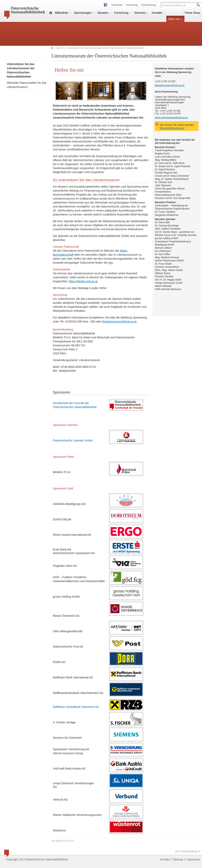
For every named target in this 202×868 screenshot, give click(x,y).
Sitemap (178, 859)
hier (111, 263)
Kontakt (158, 13)
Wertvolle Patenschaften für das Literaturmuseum (27, 85)
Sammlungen (84, 13)
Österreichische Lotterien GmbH (73, 440)
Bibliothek (63, 13)
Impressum (194, 859)
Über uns (175, 19)
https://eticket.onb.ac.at (83, 281)
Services (142, 13)
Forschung (123, 13)
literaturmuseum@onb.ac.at (170, 85)
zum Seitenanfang (188, 851)
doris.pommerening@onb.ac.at (171, 118)
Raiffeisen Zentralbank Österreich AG (76, 707)
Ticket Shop (192, 13)
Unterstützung (148, 5)
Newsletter (117, 5)
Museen (104, 13)
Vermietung (132, 5)
